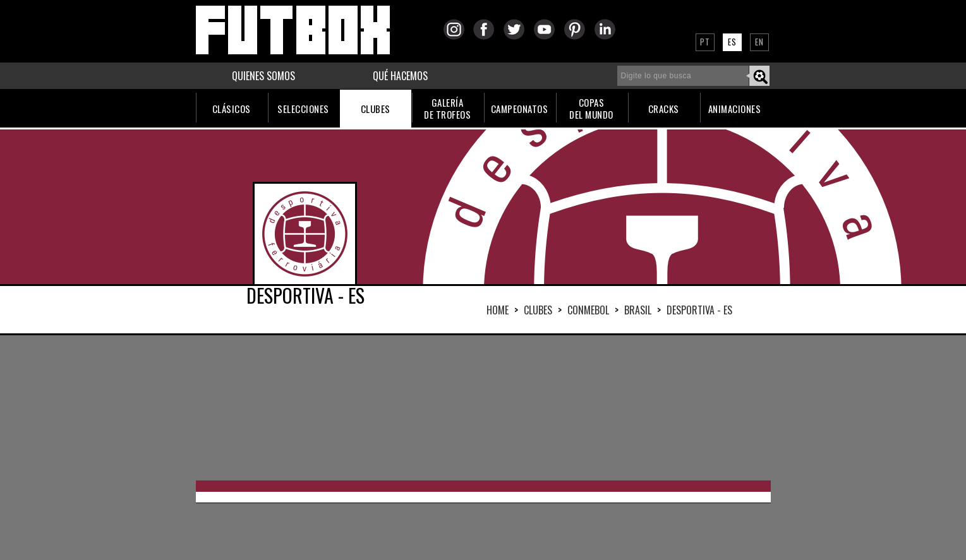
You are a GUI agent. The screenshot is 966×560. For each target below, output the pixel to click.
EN (759, 42)
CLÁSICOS (232, 109)
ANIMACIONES (735, 109)
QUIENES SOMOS (263, 76)
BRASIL (638, 310)
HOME (498, 310)
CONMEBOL (588, 310)
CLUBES (376, 109)
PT (705, 42)
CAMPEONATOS (520, 109)
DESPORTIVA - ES (699, 310)
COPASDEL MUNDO (591, 108)
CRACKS (664, 109)
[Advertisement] (483, 408)
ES (732, 42)
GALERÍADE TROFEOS (447, 108)
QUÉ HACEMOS (400, 76)
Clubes (538, 310)
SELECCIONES (303, 109)
